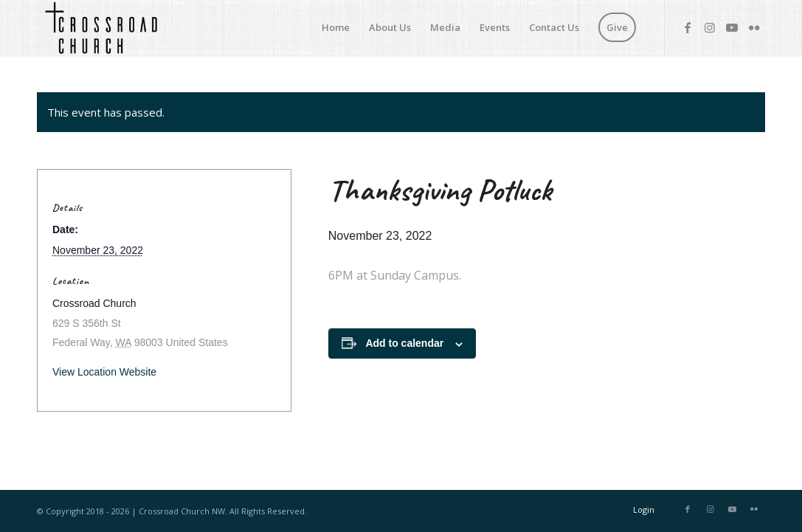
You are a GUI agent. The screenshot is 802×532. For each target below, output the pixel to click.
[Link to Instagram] (710, 27)
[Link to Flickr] (754, 27)
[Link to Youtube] (732, 27)
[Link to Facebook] (688, 27)
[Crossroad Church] (101, 28)
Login (644, 509)
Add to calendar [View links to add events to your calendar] (404, 343)
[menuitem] (336, 28)
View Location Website (104, 372)
